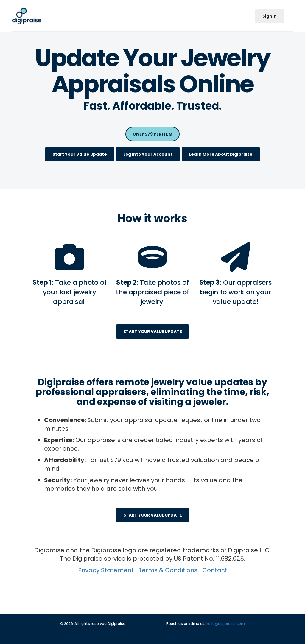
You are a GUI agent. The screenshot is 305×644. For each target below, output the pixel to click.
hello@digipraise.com (225, 624)
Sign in (269, 16)
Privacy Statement (106, 570)
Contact (215, 570)
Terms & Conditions (168, 570)
